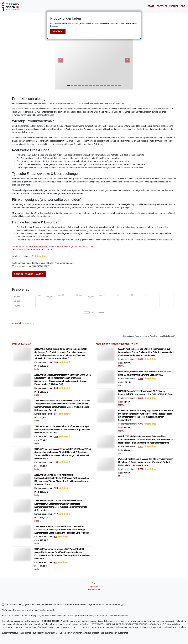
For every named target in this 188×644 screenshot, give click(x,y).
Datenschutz (94, 590)
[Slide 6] (87, 86)
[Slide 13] (112, 86)
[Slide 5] (83, 86)
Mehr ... (38, 369)
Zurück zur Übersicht (24, 323)
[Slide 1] (68, 86)
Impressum (94, 586)
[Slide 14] (116, 86)
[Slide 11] (105, 86)
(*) (29, 274)
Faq (183, 6)
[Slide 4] (79, 86)
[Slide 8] (94, 86)
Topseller (162, 6)
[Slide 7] (90, 86)
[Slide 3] (76, 86)
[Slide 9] (98, 86)
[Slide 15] (120, 86)
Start (151, 6)
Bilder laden (58, 31)
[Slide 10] (101, 86)
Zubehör (174, 6)
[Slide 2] (72, 86)
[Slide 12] (109, 86)
